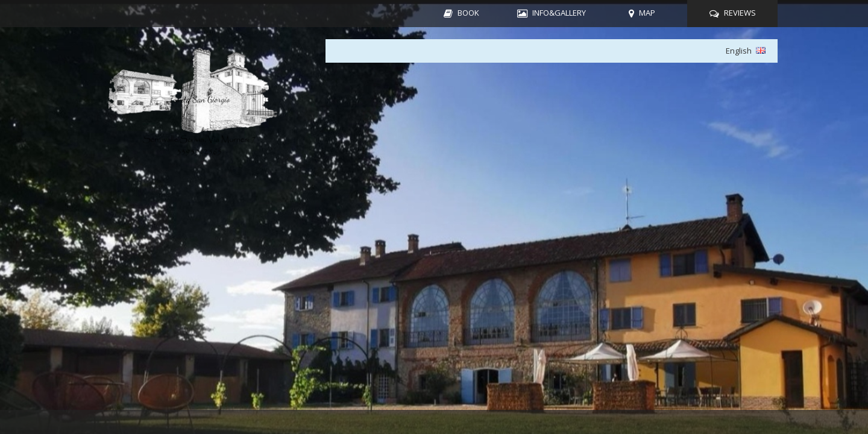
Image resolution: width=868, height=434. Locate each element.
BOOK (468, 13)
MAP (647, 13)
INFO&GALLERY (559, 13)
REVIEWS (740, 13)
